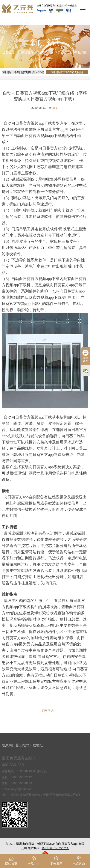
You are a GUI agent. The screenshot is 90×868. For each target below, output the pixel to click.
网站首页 (27, 52)
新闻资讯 (44, 52)
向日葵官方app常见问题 (71, 52)
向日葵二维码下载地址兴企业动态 (23, 72)
